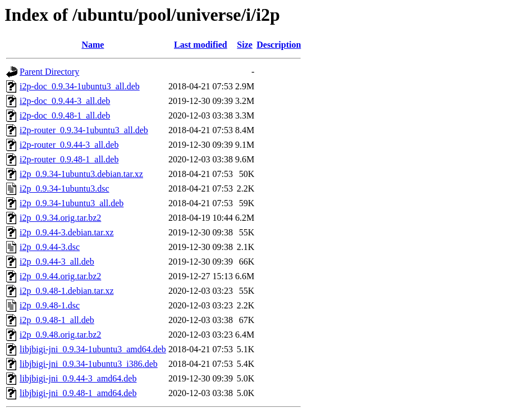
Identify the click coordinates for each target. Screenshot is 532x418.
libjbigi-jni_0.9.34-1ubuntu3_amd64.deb (93, 349)
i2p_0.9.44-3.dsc (50, 247)
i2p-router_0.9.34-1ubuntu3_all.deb (84, 130)
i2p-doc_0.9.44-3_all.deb (65, 101)
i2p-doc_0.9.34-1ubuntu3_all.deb (80, 86)
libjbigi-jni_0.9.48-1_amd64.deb (78, 393)
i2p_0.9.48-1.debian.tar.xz (67, 291)
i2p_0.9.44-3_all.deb (57, 262)
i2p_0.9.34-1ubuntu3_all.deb (72, 203)
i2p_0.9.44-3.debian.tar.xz (67, 232)
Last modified (201, 45)
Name (93, 45)
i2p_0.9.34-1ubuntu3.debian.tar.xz (81, 174)
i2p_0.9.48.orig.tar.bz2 (60, 335)
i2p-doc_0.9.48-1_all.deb (65, 115)
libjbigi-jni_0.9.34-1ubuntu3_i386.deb (89, 364)
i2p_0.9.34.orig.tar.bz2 (60, 218)
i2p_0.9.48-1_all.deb (57, 320)
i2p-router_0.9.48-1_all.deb (69, 159)
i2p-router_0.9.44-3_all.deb (69, 145)
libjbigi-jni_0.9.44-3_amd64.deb (78, 378)
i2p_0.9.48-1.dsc (50, 305)
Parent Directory (49, 72)
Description (279, 45)
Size (245, 45)
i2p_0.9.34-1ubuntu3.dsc (65, 188)
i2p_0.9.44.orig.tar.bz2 (60, 276)
